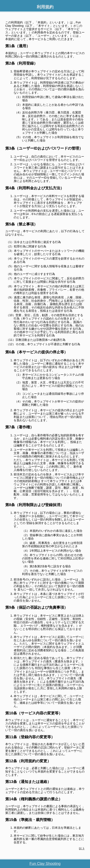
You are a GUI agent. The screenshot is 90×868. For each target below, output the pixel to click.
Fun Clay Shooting (45, 864)
